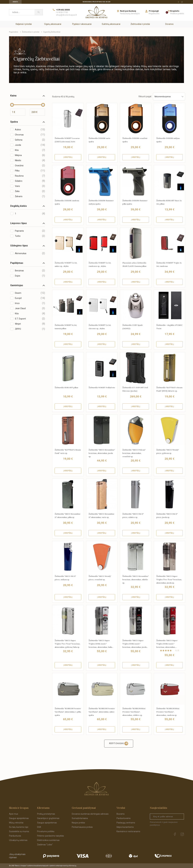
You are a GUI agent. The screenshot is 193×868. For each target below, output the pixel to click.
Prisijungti (154, 11)
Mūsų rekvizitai (16, 823)
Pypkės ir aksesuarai (82, 24)
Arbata (15, 2)
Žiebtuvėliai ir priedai (140, 24)
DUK (39, 827)
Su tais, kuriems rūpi (19, 827)
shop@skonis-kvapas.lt (66, 15)
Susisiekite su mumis (19, 831)
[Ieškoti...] (22, 12)
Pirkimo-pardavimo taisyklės (51, 836)
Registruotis (154, 14)
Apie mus (14, 814)
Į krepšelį (68, 157)
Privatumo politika (46, 831)
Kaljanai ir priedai (24, 24)
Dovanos (169, 24)
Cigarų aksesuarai (53, 24)
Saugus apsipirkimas (19, 818)
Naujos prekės (78, 823)
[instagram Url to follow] (182, 2)
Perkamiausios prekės (82, 827)
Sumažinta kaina (80, 818)
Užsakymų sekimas (18, 840)
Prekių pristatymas (46, 814)
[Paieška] (39, 12)
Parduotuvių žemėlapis (130, 14)
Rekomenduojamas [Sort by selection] (169, 97)
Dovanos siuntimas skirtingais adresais (90, 814)
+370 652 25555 (63, 10)
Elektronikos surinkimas (48, 840)
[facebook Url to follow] (178, 2)
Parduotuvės (15, 836)
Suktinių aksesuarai (111, 24)
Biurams (121, 814)
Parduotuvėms (124, 818)
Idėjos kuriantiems (125, 827)
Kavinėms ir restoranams (128, 831)
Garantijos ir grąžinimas (48, 818)
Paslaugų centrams (126, 823)
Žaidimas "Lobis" (45, 845)
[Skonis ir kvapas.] (96, 789)
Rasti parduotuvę (128, 11)
